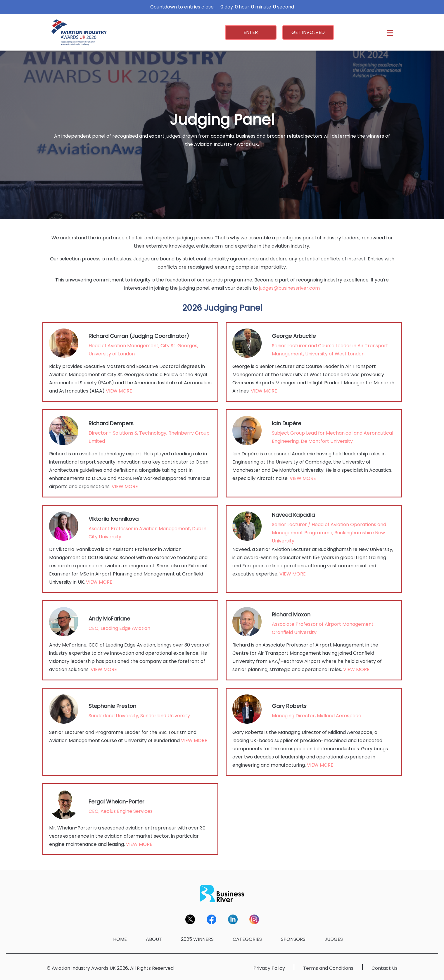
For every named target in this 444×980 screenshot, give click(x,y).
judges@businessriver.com (289, 288)
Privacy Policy (269, 968)
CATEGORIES (247, 939)
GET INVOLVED (308, 32)
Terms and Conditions (328, 968)
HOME (120, 939)
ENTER (251, 32)
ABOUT (154, 939)
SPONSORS (293, 939)
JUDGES (334, 939)
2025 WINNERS (197, 939)
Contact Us (385, 968)
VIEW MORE (119, 391)
